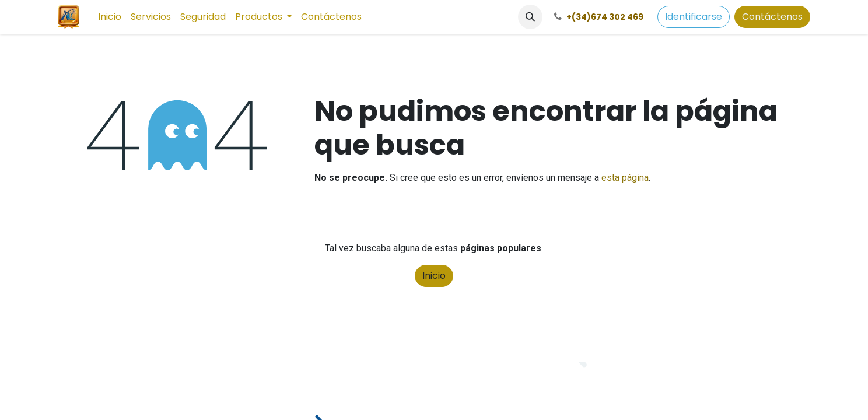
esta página (625, 178)
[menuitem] (110, 17)
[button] (530, 17)
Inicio (434, 276)
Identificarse (694, 17)
